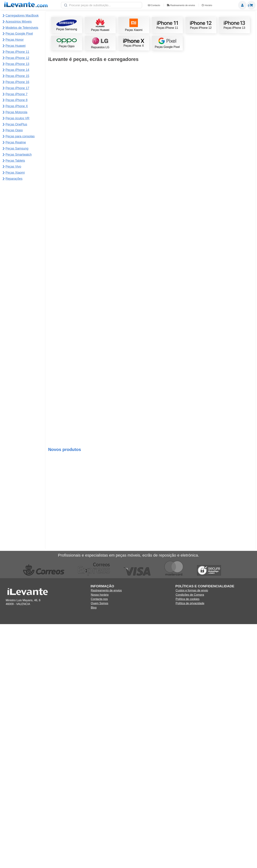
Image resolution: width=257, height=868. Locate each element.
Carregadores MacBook (22, 15)
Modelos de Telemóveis (22, 28)
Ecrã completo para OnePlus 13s (228, 803)
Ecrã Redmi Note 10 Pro (228, 670)
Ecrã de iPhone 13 (176, 418)
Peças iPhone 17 (17, 88)
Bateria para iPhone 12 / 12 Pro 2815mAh (125, 291)
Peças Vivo (13, 166)
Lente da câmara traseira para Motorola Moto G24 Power (125, 834)
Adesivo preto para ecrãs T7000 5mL (73, 102)
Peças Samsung (67, 25)
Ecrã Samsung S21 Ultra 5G (228, 132)
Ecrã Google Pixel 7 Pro (228, 354)
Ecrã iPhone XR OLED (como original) (73, 670)
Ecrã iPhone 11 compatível (125, 195)
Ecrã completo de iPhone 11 (125, 102)
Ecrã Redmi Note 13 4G (228, 291)
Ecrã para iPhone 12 (176, 165)
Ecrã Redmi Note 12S (176, 607)
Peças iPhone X (134, 43)
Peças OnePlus (16, 124)
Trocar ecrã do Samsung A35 (125, 803)
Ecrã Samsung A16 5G (73, 733)
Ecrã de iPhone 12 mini (125, 481)
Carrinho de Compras (251, 5)
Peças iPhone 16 (17, 82)
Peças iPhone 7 (17, 94)
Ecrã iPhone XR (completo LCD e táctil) (73, 607)
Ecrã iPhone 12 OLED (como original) (73, 481)
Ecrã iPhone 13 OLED (228, 228)
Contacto (154, 5)
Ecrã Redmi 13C (125, 607)
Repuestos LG (100, 43)
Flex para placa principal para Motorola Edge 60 (228, 866)
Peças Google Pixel (167, 43)
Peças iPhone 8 (17, 100)
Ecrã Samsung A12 (176, 291)
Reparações (14, 179)
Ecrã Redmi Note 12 (125, 418)
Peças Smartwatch (19, 154)
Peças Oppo (67, 43)
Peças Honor (15, 40)
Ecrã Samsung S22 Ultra (228, 102)
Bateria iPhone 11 (125, 132)
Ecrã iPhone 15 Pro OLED (73, 291)
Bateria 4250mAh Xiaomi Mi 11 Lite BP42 (228, 574)
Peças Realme (16, 142)
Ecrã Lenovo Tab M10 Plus (125, 511)
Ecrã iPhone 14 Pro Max (228, 418)
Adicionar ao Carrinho (73, 118)
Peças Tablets (15, 161)
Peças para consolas (20, 136)
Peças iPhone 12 (201, 25)
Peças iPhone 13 (234, 25)
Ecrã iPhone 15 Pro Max (73, 228)
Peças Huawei (100, 25)
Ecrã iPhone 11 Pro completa (73, 354)
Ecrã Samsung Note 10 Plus (176, 544)
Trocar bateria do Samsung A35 (73, 803)
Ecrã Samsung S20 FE (176, 733)
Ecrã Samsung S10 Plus (73, 165)
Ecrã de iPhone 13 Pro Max (176, 195)
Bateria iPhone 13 (125, 354)
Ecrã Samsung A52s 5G (125, 733)
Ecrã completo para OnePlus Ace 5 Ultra (176, 803)
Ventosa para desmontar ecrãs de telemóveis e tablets (125, 671)
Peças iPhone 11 (167, 25)
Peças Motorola (16, 112)
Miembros (242, 5)
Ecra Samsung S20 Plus (228, 481)
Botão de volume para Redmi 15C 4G (176, 866)
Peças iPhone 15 (17, 76)
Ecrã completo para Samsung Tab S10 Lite (73, 866)
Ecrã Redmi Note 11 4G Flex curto (176, 481)
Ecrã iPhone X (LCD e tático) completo (176, 670)
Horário (207, 5)
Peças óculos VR (17, 118)
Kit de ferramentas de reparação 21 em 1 (73, 418)
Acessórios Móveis (19, 22)
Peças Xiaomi (134, 25)
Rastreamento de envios (181, 5)
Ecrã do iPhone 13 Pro (176, 354)
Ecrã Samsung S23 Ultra (176, 102)
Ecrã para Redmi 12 (228, 544)
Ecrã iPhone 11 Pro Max (73, 544)
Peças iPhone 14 (17, 70)
